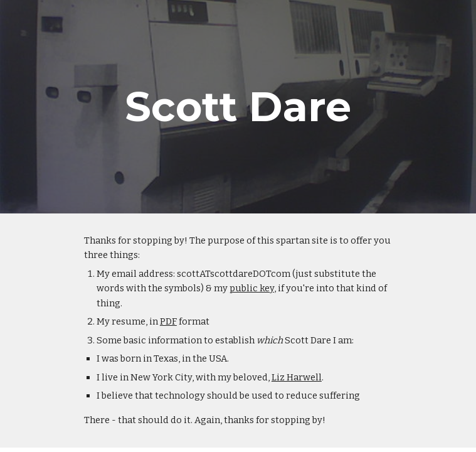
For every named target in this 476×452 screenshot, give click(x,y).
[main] (238, 106)
